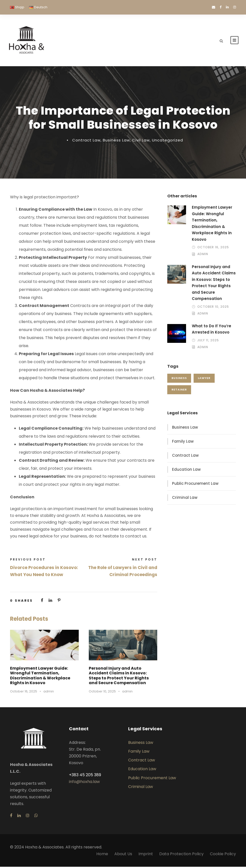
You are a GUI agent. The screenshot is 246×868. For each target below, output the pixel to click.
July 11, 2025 (208, 341)
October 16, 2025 (24, 693)
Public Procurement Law (195, 485)
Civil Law (141, 141)
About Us (123, 855)
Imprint (146, 855)
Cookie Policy (223, 855)
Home (102, 855)
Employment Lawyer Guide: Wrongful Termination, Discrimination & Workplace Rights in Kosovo (40, 677)
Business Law (116, 141)
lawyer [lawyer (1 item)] (204, 379)
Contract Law (86, 141)
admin (49, 693)
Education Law (186, 471)
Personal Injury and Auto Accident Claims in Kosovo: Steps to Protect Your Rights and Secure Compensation (119, 677)
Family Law (183, 443)
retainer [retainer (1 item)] (179, 391)
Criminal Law (185, 499)
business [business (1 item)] (179, 379)
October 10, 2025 (102, 693)
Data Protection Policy (181, 855)
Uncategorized (168, 141)
